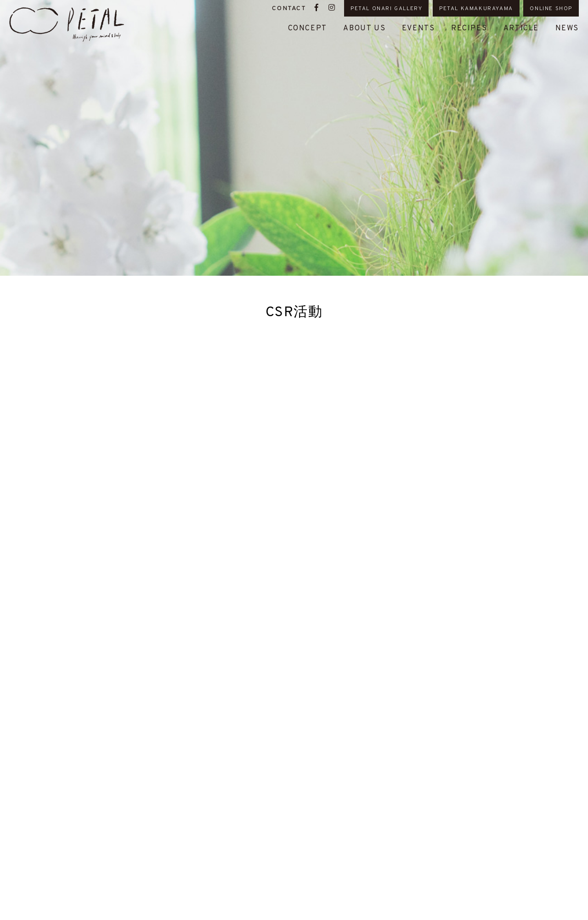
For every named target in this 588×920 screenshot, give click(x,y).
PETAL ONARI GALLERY (386, 9)
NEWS (567, 28)
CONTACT (289, 9)
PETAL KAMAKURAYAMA (476, 9)
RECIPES (469, 28)
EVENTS (418, 28)
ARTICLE (521, 28)
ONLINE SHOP (551, 9)
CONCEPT (308, 28)
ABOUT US (364, 28)
